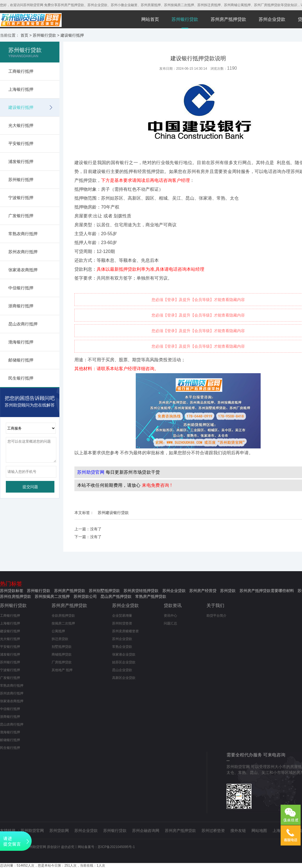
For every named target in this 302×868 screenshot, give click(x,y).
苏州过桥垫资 (213, 831)
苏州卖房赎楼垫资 (125, 631)
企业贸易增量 (122, 616)
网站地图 (259, 831)
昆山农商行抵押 (23, 324)
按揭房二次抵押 (63, 623)
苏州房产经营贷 (203, 591)
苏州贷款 (228, 591)
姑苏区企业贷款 (124, 662)
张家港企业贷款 (124, 654)
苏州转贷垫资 (122, 623)
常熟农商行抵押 (23, 234)
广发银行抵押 (21, 216)
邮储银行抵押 (21, 360)
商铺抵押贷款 (62, 654)
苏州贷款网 (59, 831)
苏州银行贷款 (185, 19)
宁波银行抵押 (21, 198)
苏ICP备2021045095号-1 (116, 847)
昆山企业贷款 (122, 670)
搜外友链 (238, 831)
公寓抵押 (58, 631)
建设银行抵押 (72, 35)
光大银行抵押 (21, 125)
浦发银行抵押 (21, 161)
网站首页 (150, 19)
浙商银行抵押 (21, 306)
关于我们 (215, 605)
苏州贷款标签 (12, 591)
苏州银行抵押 (21, 180)
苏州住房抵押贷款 (16, 596)
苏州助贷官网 (32, 831)
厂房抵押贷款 (62, 662)
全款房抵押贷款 (63, 616)
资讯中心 (170, 616)
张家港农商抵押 (23, 270)
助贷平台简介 (217, 616)
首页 (24, 35)
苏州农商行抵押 (23, 252)
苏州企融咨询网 (146, 831)
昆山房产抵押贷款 (116, 596)
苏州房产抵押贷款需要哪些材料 (267, 591)
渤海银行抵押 (21, 342)
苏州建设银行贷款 (113, 513)
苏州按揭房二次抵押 (52, 596)
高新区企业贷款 (124, 678)
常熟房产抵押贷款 (151, 596)
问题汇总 (170, 623)
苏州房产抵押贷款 (228, 19)
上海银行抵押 (21, 89)
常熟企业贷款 (122, 647)
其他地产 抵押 (62, 670)
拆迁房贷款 (60, 639)
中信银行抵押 (21, 288)
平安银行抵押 (21, 143)
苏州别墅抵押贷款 (104, 591)
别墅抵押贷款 (62, 647)
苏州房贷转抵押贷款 (141, 591)
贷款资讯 (173, 605)
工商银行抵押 (21, 71)
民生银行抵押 (21, 378)
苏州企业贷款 (272, 19)
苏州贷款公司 (85, 596)
